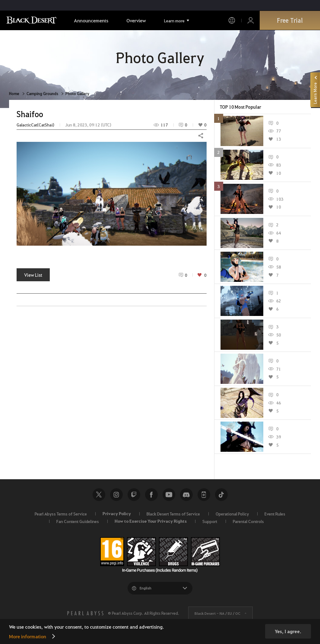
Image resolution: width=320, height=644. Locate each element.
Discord (186, 495)
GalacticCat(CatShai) (35, 125)
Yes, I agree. (288, 631)
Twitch (134, 495)
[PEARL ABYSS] (85, 613)
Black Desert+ (204, 495)
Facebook (151, 495)
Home (14, 93)
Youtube (169, 495)
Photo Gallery (77, 93)
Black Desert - (217, 613)
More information (28, 636)
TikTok (221, 495)
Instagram (116, 495)
